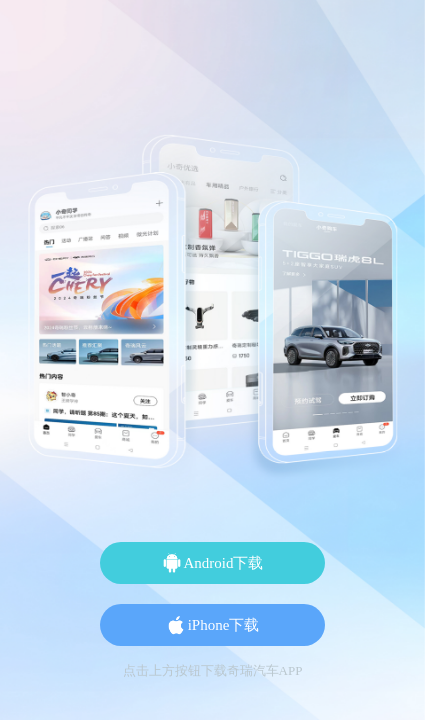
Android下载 (213, 563)
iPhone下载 (213, 625)
